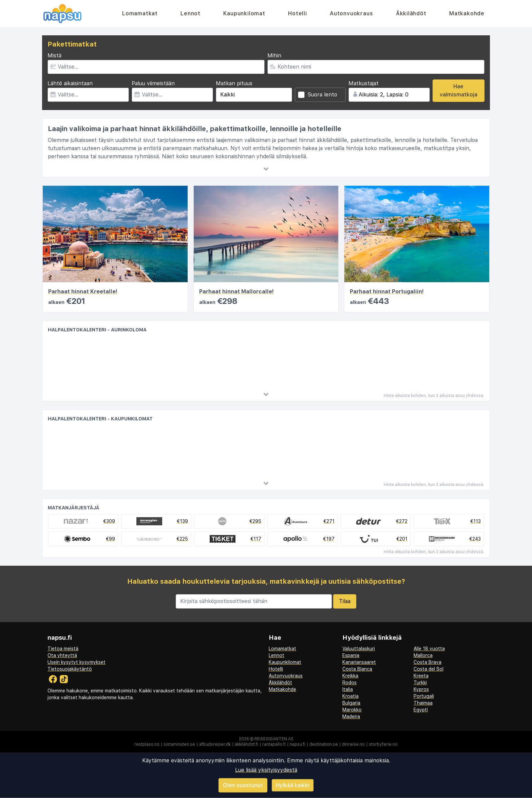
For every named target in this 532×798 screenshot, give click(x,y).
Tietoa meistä (63, 649)
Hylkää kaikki (293, 785)
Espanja (351, 655)
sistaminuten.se (179, 744)
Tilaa (345, 601)
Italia (348, 689)
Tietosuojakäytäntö (70, 669)
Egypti (421, 710)
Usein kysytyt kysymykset (77, 662)
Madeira (351, 717)
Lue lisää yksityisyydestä (266, 770)
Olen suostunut (243, 785)
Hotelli (298, 13)
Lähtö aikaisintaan (70, 83)
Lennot (191, 13)
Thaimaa (423, 703)
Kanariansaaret (359, 662)
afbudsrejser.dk (215, 744)
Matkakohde (467, 13)
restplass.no (147, 744)
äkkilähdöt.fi (246, 744)
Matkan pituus (234, 83)
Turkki (420, 683)
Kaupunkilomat (244, 13)
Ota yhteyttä (62, 655)
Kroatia (350, 696)
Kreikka (350, 676)
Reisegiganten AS (274, 739)
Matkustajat (364, 83)
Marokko (352, 710)
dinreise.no (353, 744)
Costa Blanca (357, 669)
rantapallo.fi (274, 744)
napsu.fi (298, 744)
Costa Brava (427, 662)
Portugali (424, 696)
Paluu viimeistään (153, 83)
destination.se (324, 744)
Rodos (349, 683)
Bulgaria (351, 703)
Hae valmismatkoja (459, 90)
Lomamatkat (140, 13)
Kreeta (421, 676)
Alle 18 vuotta (429, 649)
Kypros (421, 689)
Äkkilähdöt (411, 13)
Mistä (54, 56)
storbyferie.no (383, 744)
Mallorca (423, 655)
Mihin (274, 56)
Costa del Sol (429, 669)
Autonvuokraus (351, 13)
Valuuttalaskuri (359, 649)
